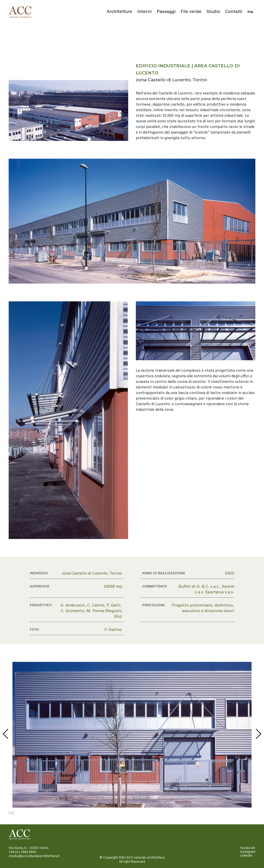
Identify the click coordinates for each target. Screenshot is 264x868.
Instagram (248, 852)
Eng (250, 12)
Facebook (248, 848)
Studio (213, 12)
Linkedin (246, 856)
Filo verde (191, 12)
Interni (144, 12)
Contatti (234, 12)
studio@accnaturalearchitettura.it (34, 856)
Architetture (120, 12)
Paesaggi (166, 12)
